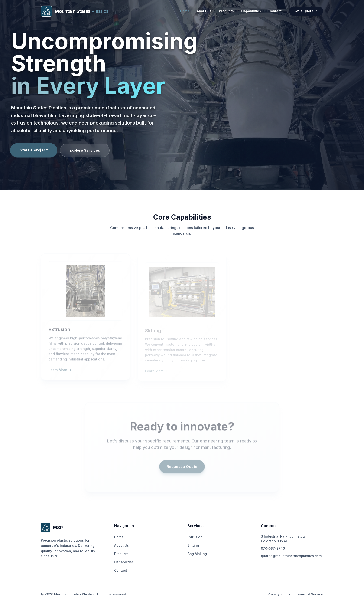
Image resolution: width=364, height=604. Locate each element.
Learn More (60, 372)
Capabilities (251, 11)
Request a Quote (182, 468)
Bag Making (197, 554)
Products (226, 11)
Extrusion (195, 537)
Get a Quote (306, 11)
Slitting (193, 545)
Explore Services (85, 150)
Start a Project (34, 150)
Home (185, 11)
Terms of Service (309, 594)
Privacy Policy (279, 594)
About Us (204, 11)
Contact (275, 11)
